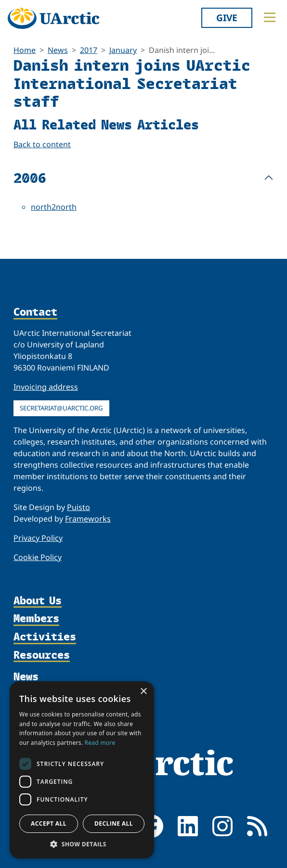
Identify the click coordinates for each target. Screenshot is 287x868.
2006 (30, 177)
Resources (42, 655)
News (58, 50)
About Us (38, 601)
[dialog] (82, 770)
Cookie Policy (38, 557)
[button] (82, 844)
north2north (54, 207)
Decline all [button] (114, 823)
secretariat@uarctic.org (61, 408)
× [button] (143, 692)
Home (25, 50)
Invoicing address (46, 387)
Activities (45, 637)
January (123, 50)
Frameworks (88, 519)
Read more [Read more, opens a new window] (100, 743)
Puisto (78, 507)
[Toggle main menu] (270, 17)
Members (36, 619)
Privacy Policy (38, 538)
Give (227, 18)
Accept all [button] (49, 823)
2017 (89, 50)
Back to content (42, 144)
